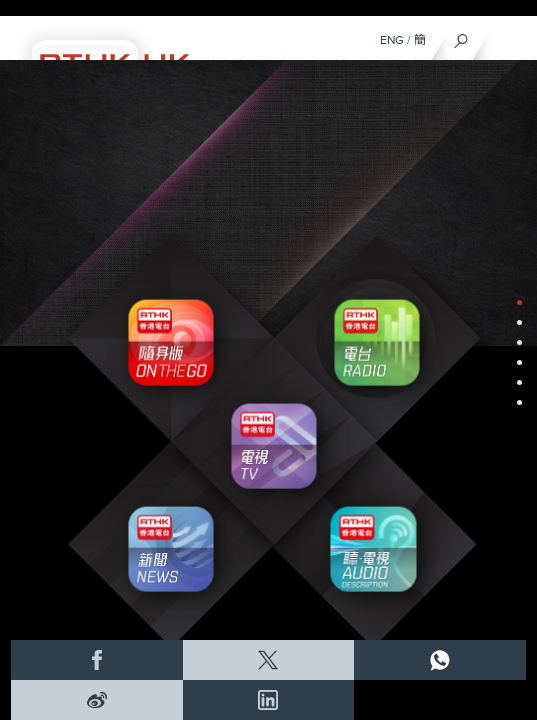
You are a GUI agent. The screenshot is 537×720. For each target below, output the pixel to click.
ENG (392, 40)
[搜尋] (461, 36)
